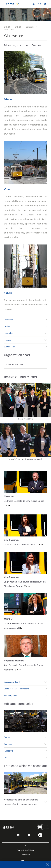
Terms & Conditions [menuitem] (25, 850)
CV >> (7, 505)
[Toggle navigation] (3, 4)
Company (30, 27)
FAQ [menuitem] (26, 846)
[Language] (46, 4)
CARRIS (7, 27)
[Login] (33, 4)
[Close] (46, 864)
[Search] (40, 4)
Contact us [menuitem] (25, 855)
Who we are (9, 30)
